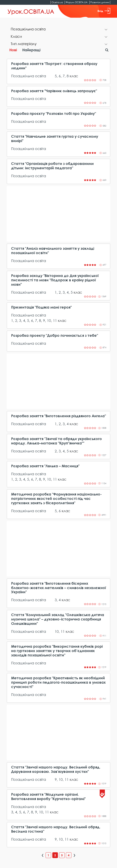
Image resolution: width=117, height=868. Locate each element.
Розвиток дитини (100, 2)
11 (55, 320)
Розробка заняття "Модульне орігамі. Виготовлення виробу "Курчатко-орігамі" (48, 797)
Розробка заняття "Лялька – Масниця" (45, 466)
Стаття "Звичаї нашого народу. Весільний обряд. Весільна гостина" (56, 829)
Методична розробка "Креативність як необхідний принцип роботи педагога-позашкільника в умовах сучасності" (58, 682)
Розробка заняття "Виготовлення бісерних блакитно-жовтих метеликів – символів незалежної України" (58, 588)
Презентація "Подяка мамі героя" (41, 307)
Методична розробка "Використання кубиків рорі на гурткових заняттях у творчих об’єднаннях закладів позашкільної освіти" (57, 651)
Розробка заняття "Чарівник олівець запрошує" (54, 91)
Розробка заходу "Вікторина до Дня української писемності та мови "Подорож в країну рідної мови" (55, 280)
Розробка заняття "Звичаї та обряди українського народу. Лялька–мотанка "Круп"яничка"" (57, 441)
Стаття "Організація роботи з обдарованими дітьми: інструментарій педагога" (52, 166)
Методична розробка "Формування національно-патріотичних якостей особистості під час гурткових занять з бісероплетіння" (57, 499)
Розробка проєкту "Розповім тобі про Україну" (54, 114)
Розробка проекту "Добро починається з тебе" (55, 335)
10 (49, 320)
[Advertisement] (58, 214)
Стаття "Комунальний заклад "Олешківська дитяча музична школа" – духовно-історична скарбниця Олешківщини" (58, 619)
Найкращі (31, 50)
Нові (13, 50)
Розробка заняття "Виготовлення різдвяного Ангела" (58, 416)
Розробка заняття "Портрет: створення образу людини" (54, 66)
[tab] (58, 30)
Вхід (104, 11)
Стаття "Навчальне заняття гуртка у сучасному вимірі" (55, 139)
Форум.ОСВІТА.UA (77, 2)
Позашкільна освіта (29, 76)
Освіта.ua (57, 2)
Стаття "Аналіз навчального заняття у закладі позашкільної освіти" (53, 251)
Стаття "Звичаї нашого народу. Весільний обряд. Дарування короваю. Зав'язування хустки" (56, 769)
